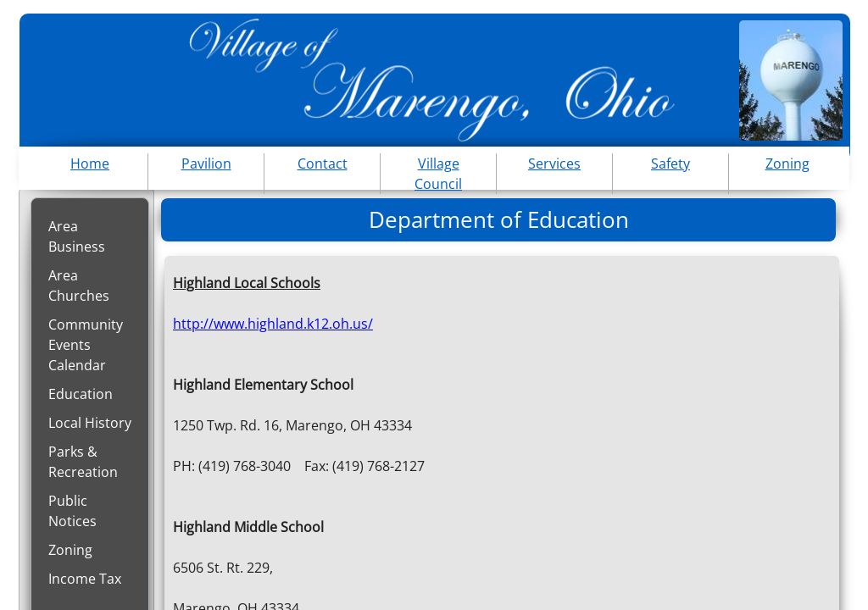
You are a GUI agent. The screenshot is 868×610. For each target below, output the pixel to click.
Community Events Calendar (86, 345)
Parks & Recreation (83, 462)
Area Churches (79, 286)
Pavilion (206, 164)
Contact (323, 164)
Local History (90, 423)
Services (554, 164)
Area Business (77, 236)
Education (81, 394)
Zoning (70, 550)
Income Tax (85, 579)
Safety (670, 164)
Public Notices (72, 511)
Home (90, 164)
